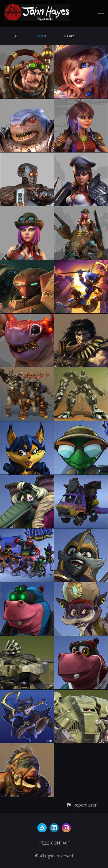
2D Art (69, 36)
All (16, 36)
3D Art (41, 36)
